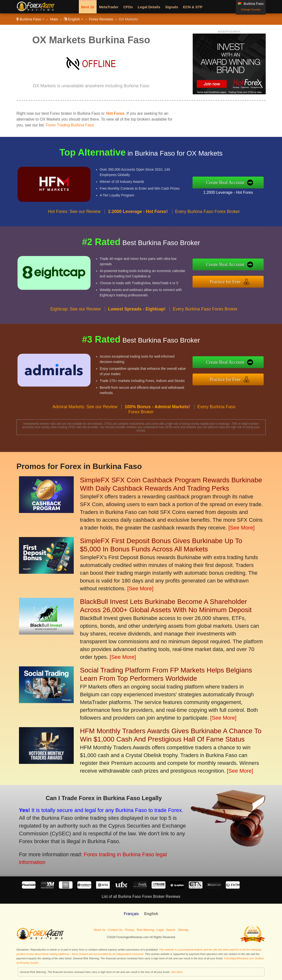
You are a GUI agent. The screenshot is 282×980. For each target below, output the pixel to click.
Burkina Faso (31, 19)
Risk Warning (145, 930)
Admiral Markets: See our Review (85, 415)
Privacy (130, 930)
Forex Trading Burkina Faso (70, 125)
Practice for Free (234, 281)
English (74, 19)
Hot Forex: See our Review (74, 220)
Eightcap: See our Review (76, 318)
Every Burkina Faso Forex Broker (208, 220)
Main (54, 19)
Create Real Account (234, 182)
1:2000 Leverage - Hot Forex (237, 191)
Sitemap (183, 930)
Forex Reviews (101, 19)
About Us (99, 930)
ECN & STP (193, 7)
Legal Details (149, 7)
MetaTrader (109, 7)
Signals (172, 7)
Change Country (251, 9)
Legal (160, 930)
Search (171, 930)
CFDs (128, 7)
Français (131, 914)
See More (177, 972)
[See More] (242, 528)
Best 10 (88, 7)
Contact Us (115, 930)
